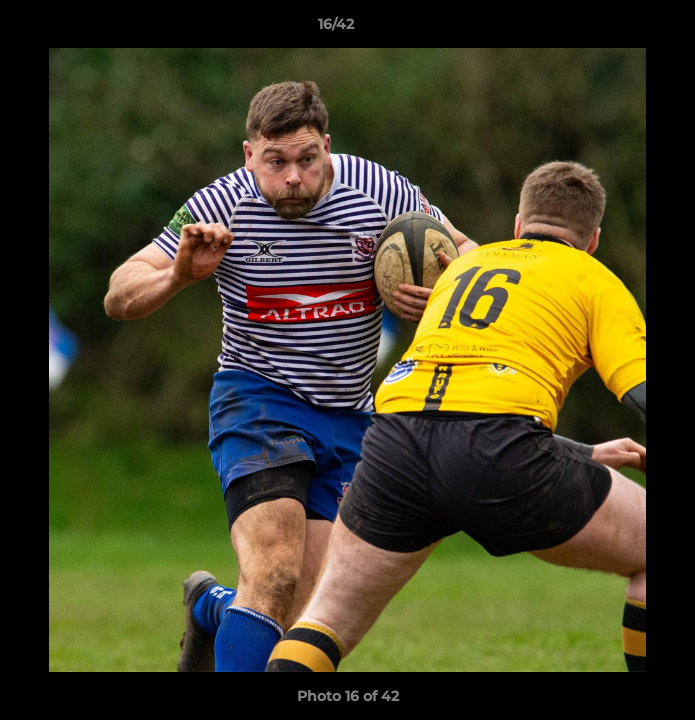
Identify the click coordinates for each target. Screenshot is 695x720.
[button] (623, 29)
